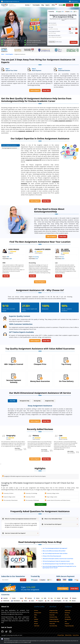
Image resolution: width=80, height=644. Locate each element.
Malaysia (73, 598)
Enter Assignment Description (54, 35)
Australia (4, 598)
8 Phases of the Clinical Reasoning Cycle (52, 556)
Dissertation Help (54, 613)
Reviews (62, 5)
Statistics (67, 624)
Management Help (24, 401)
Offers (54, 5)
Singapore (40, 601)
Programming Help (54, 619)
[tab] (12, 401)
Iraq (50, 598)
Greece (37, 598)
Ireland (57, 598)
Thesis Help (52, 624)
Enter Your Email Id (52, 23)
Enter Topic (51, 27)
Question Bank (38, 613)
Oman (24, 601)
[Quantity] (73, 29)
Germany (29, 598)
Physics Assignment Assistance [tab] (11, 145)
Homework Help (53, 617)
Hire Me (6, 276)
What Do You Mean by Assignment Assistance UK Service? (21, 519)
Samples (36, 619)
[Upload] (58, 42)
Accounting (67, 617)
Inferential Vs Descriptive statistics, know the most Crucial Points (58, 559)
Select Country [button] (74, 1)
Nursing (67, 615)
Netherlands (5, 601)
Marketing (67, 613)
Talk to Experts (35, 90)
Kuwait (65, 598)
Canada (13, 598)
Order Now (46, 90)
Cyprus (20, 598)
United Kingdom (9, 54)
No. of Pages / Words (73, 27)
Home (3, 54)
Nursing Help (37, 401)
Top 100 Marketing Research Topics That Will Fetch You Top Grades (58, 564)
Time (70, 31)
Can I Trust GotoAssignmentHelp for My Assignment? (55, 548)
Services (27, 5)
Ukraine (73, 601)
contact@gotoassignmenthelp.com (11, 1)
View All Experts (40, 282)
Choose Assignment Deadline (54, 31)
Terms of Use (76, 635)
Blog (43, 5)
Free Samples (36, 5)
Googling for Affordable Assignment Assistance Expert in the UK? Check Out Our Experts (25, 476)
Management (68, 619)
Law (66, 621)
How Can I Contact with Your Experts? (15, 533)
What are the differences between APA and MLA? (54, 551)
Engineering (68, 610)
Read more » (41, 504)
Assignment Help (49, 401)
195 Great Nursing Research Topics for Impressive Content (56, 561)
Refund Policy (68, 635)
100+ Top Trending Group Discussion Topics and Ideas (55, 553)
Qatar (32, 601)
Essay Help (12, 401)
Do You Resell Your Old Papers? (53, 524)
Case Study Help (53, 626)
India (44, 598)
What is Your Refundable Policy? (53, 519)
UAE (47, 601)
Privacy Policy (61, 635)
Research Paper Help (54, 621)
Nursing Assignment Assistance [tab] (10, 148)
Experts (48, 5)
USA (66, 601)
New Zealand (16, 601)
